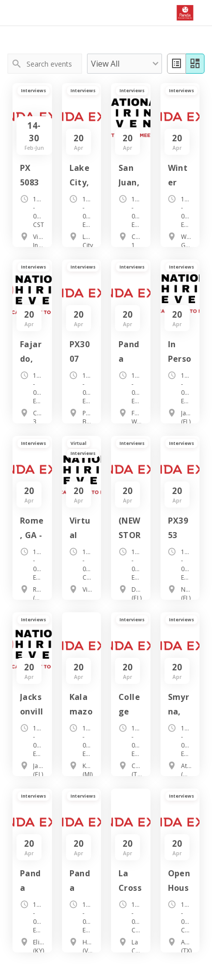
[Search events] (53, 64)
